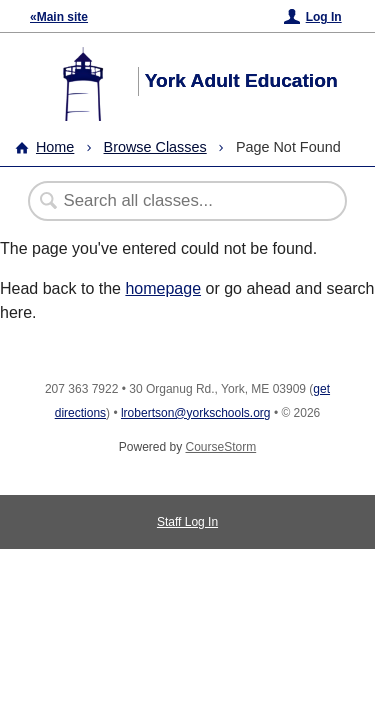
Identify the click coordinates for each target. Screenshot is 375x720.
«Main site (59, 17)
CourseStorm (221, 447)
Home (55, 147)
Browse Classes (155, 147)
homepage (163, 288)
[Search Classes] (177, 201)
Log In (324, 17)
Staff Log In (187, 522)
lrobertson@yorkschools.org (196, 413)
